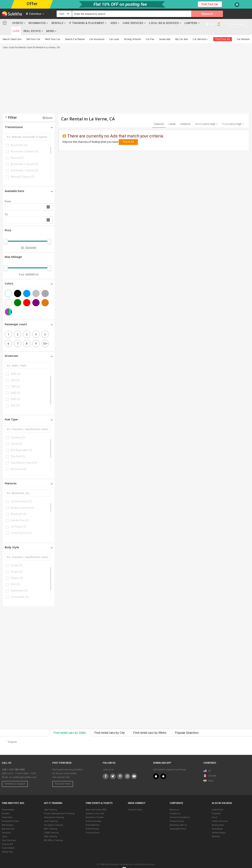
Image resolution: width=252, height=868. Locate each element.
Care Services (133, 23)
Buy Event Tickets (95, 809)
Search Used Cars (12, 31)
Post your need (237, 14)
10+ (45, 336)
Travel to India (135, 802)
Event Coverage (94, 813)
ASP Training (51, 821)
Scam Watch (8, 840)
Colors (29, 275)
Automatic (19, 137)
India (208, 773)
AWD (16, 366)
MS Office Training (53, 832)
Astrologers (8, 817)
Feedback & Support (15, 776)
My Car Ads (182, 31)
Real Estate (223, 23)
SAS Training (50, 828)
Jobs (114, 23)
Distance (185, 116)
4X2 (15, 397)
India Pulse (218, 802)
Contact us (175, 805)
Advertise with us (178, 817)
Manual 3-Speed (23, 169)
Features (29, 475)
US (207, 763)
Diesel (16, 436)
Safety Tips (7, 844)
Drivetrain (29, 348)
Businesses (218, 817)
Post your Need (63, 776)
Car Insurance (97, 31)
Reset (48, 110)
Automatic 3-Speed (25, 143)
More (242, 23)
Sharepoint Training (54, 809)
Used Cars (7, 809)
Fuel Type (29, 411)
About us (174, 802)
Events (18, 23)
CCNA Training (51, 825)
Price (8, 222)
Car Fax (150, 31)
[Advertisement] (86, 75)
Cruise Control (21, 525)
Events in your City (95, 805)
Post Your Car (210, 4)
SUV (15, 576)
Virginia (12, 734)
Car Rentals (243, 31)
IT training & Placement (87, 23)
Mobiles (216, 828)
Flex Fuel (18, 448)
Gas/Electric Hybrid (24, 455)
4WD (15, 391)
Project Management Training (59, 805)
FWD (15, 378)
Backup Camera (22, 500)
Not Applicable (21, 442)
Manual (17, 150)
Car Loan (114, 31)
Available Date (29, 183)
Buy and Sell (8, 821)
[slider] (6, 233)
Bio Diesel (19, 461)
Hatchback (19, 583)
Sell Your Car (33, 31)
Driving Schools (133, 31)
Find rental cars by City (110, 725)
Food (214, 809)
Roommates (37, 23)
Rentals (57, 23)
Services (6, 825)
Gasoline (18, 429)
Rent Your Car (53, 31)
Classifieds (217, 821)
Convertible (20, 589)
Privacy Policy (177, 813)
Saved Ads (165, 31)
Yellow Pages (219, 825)
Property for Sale (10, 813)
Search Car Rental (75, 31)
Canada (210, 768)
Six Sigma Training (53, 817)
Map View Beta (211, 778)
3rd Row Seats (22, 493)
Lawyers (191, 23)
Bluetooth (19, 506)
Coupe (17, 564)
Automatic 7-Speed (25, 162)
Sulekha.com (5, 24)
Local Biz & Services (164, 23)
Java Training (51, 813)
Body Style (29, 539)
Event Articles (93, 817)
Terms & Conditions (180, 809)
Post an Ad (128, 134)
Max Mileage (13, 249)
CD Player (19, 519)
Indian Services (220, 813)
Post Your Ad (223, 31)
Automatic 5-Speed (25, 156)
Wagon (17, 570)
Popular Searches (187, 725)
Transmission (29, 119)
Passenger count (29, 316)
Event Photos (92, 821)
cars (206, 23)
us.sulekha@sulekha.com (23, 769)
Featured (159, 116)
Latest (172, 116)
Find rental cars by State (70, 725)
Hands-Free (20, 512)
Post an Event (93, 825)
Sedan (17, 557)
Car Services (200, 31)
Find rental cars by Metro (150, 725)
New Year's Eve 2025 (96, 802)
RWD (16, 385)
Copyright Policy (178, 821)
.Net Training (50, 802)
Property (216, 805)
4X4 (15, 372)
